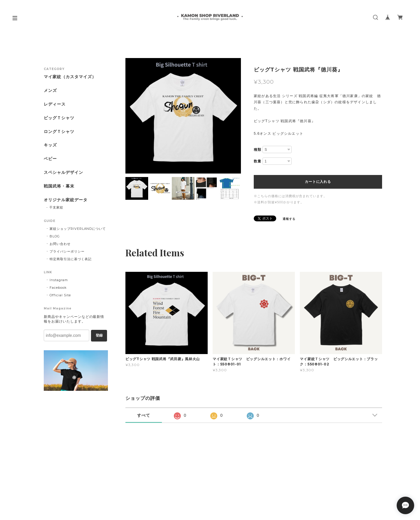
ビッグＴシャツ (59, 118)
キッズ (50, 145)
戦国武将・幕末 (59, 186)
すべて (144, 415)
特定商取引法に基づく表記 (71, 259)
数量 (258, 161)
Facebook (58, 288)
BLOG (55, 236)
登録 (99, 335)
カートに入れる (318, 182)
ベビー (50, 159)
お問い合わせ (60, 244)
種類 (258, 150)
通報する (289, 219)
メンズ (50, 91)
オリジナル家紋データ (66, 200)
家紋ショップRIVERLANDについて (78, 229)
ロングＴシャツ (59, 132)
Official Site (60, 295)
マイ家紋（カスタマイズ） (70, 77)
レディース (55, 104)
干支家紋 (56, 207)
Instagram (59, 280)
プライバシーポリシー (67, 251)
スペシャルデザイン (63, 173)
